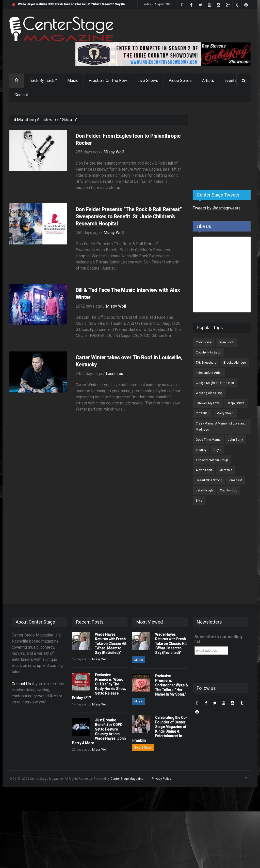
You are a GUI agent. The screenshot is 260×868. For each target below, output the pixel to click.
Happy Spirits (236, 403)
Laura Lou (115, 374)
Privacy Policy (161, 779)
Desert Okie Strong (209, 480)
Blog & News (143, 748)
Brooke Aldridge (235, 363)
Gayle (217, 450)
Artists (208, 81)
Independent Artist (209, 373)
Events (231, 81)
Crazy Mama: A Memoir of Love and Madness (221, 427)
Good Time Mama (208, 440)
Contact (21, 95)
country (201, 450)
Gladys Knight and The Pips (215, 383)
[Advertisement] (226, 146)
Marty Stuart (225, 413)
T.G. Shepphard (206, 363)
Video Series (180, 81)
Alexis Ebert (204, 470)
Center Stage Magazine (127, 779)
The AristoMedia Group (212, 460)
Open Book (226, 342)
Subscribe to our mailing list (218, 639)
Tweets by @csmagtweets (217, 208)
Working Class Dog (209, 393)
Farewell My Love (208, 403)
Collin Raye (204, 342)
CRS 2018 (203, 413)
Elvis (199, 501)
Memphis (226, 470)
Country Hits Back (208, 352)
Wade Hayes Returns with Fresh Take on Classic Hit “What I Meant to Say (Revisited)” (78, 4)
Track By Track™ (43, 81)
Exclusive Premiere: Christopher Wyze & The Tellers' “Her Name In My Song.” (171, 685)
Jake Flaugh (204, 490)
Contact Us (21, 684)
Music (73, 81)
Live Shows (148, 81)
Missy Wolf (114, 152)
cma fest (236, 480)
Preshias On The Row (108, 81)
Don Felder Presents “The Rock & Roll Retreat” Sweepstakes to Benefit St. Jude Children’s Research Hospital (129, 217)
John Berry (235, 440)
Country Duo (229, 490)
